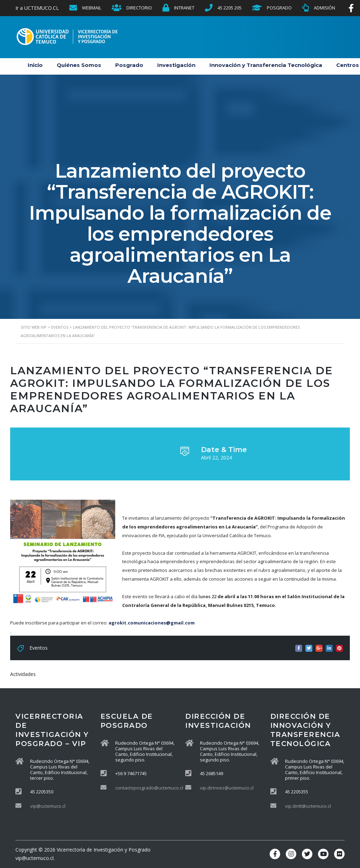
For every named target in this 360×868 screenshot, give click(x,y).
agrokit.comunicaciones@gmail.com (152, 623)
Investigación (176, 65)
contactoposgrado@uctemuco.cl (149, 788)
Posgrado (129, 65)
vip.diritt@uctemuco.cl (308, 806)
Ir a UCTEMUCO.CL (37, 8)
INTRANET (184, 8)
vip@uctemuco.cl (48, 806)
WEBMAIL (92, 8)
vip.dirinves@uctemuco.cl (227, 788)
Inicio (35, 65)
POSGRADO (279, 8)
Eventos (39, 648)
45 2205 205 (230, 8)
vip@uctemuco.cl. (35, 858)
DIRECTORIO (139, 8)
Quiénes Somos (79, 65)
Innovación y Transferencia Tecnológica (266, 65)
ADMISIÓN (324, 8)
